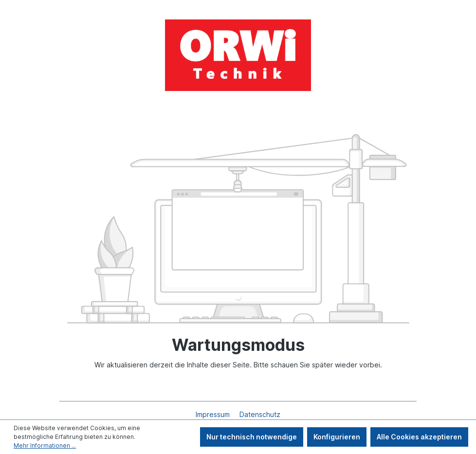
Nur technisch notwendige (252, 437)
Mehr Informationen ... (45, 445)
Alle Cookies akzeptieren (419, 437)
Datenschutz (260, 414)
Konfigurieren (337, 437)
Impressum (214, 414)
